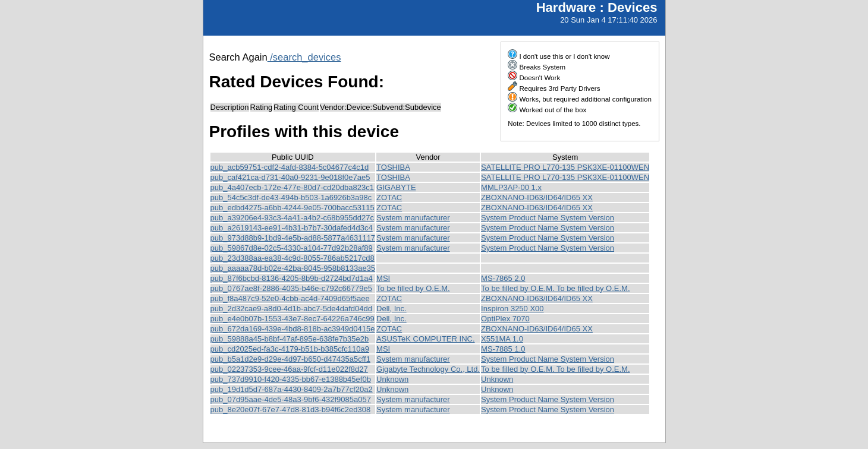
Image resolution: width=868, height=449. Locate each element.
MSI (383, 278)
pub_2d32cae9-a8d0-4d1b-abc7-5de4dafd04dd (292, 309)
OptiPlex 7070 (505, 319)
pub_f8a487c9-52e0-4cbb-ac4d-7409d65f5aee (290, 298)
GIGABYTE (396, 187)
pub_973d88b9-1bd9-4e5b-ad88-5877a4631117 (293, 238)
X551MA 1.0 (502, 339)
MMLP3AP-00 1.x (511, 187)
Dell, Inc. (391, 309)
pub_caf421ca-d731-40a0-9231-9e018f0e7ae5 (290, 177)
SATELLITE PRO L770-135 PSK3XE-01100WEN (565, 167)
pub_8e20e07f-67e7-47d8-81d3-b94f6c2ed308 (291, 410)
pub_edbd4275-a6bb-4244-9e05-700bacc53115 (293, 208)
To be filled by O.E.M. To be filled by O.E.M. (555, 288)
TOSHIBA (393, 167)
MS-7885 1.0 (503, 349)
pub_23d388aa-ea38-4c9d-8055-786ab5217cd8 (293, 258)
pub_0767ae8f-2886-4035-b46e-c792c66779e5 (292, 288)
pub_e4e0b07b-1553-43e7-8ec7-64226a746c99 (293, 319)
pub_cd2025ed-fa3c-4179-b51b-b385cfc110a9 (290, 349)
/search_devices (304, 57)
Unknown (392, 379)
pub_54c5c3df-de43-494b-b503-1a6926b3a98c (291, 197)
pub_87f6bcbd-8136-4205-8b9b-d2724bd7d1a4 (292, 278)
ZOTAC (389, 197)
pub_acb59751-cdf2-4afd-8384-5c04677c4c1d (290, 167)
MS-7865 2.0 (503, 278)
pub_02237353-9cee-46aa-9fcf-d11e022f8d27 (289, 369)
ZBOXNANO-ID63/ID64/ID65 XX (537, 197)
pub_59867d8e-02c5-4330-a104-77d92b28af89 (292, 248)
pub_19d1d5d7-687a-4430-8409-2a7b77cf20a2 (292, 389)
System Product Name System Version (548, 218)
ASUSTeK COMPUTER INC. (425, 339)
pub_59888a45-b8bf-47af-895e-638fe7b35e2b (290, 339)
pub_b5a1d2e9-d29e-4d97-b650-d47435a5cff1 (290, 359)
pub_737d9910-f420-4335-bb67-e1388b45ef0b (291, 379)
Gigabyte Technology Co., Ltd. (428, 369)
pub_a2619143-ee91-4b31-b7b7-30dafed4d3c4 (292, 228)
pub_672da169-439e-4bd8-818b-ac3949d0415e (293, 329)
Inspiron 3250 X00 (512, 309)
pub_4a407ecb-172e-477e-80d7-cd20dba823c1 (292, 187)
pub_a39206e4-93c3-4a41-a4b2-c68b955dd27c (292, 218)
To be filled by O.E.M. (413, 288)
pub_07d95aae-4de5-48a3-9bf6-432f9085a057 (291, 399)
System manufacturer (413, 218)
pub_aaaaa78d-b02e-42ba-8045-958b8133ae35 (293, 268)
